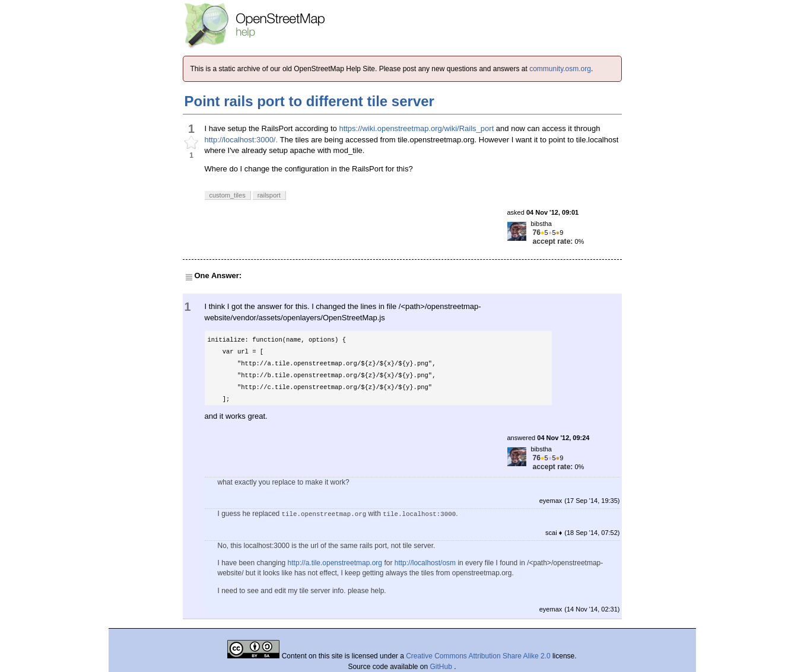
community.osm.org (560, 69)
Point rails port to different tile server (309, 101)
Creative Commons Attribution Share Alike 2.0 (478, 656)
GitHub (442, 667)
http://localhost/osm (425, 563)
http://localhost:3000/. (241, 140)
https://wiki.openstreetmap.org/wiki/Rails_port (416, 128)
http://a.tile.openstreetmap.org (335, 563)
